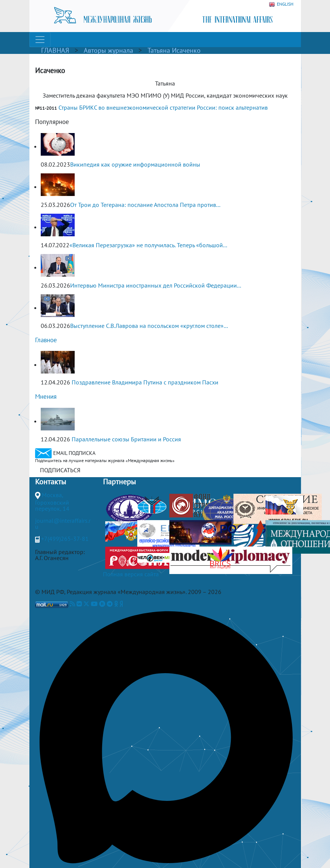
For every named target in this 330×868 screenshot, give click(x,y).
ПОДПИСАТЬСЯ (60, 470)
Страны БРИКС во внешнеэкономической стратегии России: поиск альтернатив (163, 107)
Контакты (51, 482)
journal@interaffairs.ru (63, 524)
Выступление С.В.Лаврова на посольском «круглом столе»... (149, 326)
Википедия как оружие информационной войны (135, 164)
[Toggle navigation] (40, 40)
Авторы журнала (108, 50)
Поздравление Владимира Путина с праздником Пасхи (145, 382)
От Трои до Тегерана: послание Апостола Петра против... (145, 205)
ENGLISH (281, 4)
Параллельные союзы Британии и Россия (126, 439)
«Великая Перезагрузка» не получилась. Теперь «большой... (148, 245)
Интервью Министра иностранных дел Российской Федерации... (156, 285)
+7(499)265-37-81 (65, 539)
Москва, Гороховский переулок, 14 (52, 502)
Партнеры (119, 482)
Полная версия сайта (131, 574)
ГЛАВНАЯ (55, 50)
